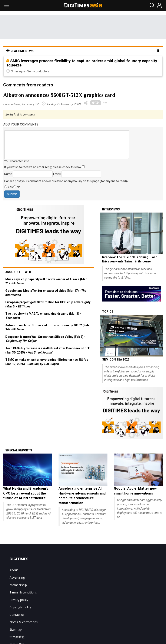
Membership (18, 585)
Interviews (111, 209)
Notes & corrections (24, 622)
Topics (108, 311)
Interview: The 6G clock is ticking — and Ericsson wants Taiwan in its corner (130, 259)
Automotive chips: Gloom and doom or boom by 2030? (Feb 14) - (47, 327)
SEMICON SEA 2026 (116, 359)
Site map (16, 629)
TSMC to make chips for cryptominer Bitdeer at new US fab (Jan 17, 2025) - (47, 362)
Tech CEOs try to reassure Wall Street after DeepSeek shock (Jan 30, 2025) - (48, 350)
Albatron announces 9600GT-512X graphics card (59, 95)
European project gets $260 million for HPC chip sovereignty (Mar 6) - (48, 304)
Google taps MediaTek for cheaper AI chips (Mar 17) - (46, 293)
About (14, 570)
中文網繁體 (17, 637)
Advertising (17, 577)
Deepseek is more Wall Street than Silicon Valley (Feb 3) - (45, 339)
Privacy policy (19, 600)
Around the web (18, 272)
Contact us (17, 615)
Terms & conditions (23, 592)
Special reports (19, 450)
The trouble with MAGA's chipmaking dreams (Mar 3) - (43, 316)
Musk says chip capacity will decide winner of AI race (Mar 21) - (46, 281)
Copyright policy (21, 607)
